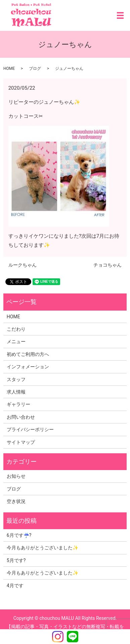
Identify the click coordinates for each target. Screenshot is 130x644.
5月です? (16, 560)
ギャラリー (18, 404)
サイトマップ (21, 442)
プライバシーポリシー (30, 429)
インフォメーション (28, 367)
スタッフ (16, 379)
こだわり (16, 329)
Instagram (58, 637)
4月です (15, 586)
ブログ (35, 68)
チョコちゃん (107, 265)
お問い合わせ (21, 417)
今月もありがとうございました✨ (42, 548)
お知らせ (16, 476)
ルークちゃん (23, 265)
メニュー (16, 341)
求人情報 (16, 392)
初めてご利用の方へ (28, 354)
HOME (9, 68)
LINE (73, 637)
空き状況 (16, 501)
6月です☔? (19, 535)
